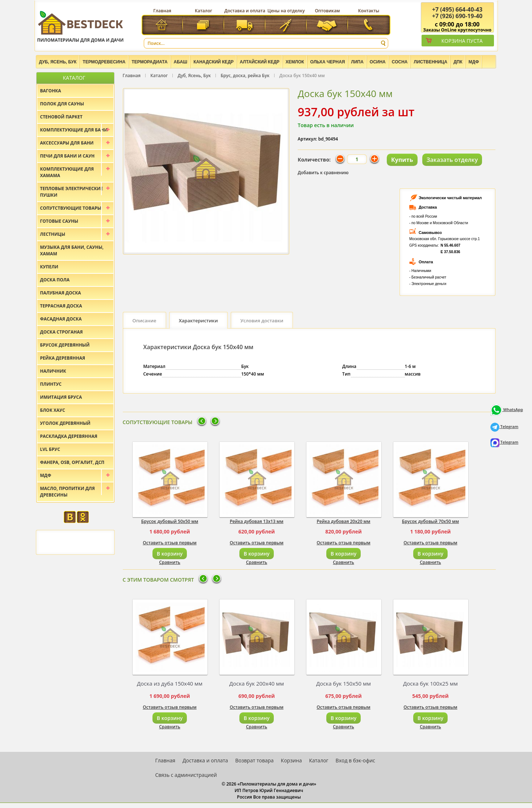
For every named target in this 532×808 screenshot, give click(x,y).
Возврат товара (255, 760)
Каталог (204, 11)
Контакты (369, 11)
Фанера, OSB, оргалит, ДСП (72, 462)
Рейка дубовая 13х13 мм (256, 521)
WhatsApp (507, 409)
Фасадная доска (61, 319)
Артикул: (307, 139)
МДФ (474, 62)
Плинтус (51, 384)
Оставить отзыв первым (170, 543)
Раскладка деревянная (69, 436)
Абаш (181, 62)
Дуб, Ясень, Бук (58, 62)
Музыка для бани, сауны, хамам (72, 250)
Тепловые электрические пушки (72, 192)
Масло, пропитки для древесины (68, 492)
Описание (144, 321)
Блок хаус (53, 410)
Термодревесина (104, 62)
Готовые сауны (59, 221)
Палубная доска (61, 293)
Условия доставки (262, 321)
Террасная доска (61, 306)
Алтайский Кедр (260, 62)
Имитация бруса (61, 397)
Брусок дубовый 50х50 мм (170, 521)
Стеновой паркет (61, 117)
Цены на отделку (286, 11)
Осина (378, 62)
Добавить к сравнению (323, 173)
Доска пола (55, 280)
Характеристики (198, 321)
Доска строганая (62, 332)
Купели (49, 267)
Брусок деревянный (65, 345)
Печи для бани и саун (68, 156)
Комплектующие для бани (74, 130)
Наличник (53, 371)
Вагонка (51, 91)
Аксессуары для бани (67, 143)
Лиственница (430, 62)
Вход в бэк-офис (355, 760)
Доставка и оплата (245, 11)
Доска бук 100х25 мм (430, 683)
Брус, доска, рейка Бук (245, 76)
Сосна (400, 62)
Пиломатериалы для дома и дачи (81, 26)
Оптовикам (327, 11)
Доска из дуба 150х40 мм (170, 683)
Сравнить (170, 562)
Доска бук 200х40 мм (257, 683)
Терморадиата (150, 62)
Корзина (292, 760)
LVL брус (50, 449)
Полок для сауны (62, 104)
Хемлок (295, 62)
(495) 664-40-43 (457, 9)
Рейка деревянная (63, 358)
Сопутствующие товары (71, 208)
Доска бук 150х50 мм (344, 683)
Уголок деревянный (65, 423)
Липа (357, 62)
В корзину (170, 554)
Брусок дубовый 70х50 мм (430, 521)
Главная (162, 11)
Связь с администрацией (186, 775)
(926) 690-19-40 (457, 16)
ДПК (458, 62)
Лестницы (53, 234)
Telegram (504, 426)
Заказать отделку (452, 160)
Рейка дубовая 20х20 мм (343, 521)
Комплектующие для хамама (67, 172)
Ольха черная (328, 62)
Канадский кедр (213, 62)
